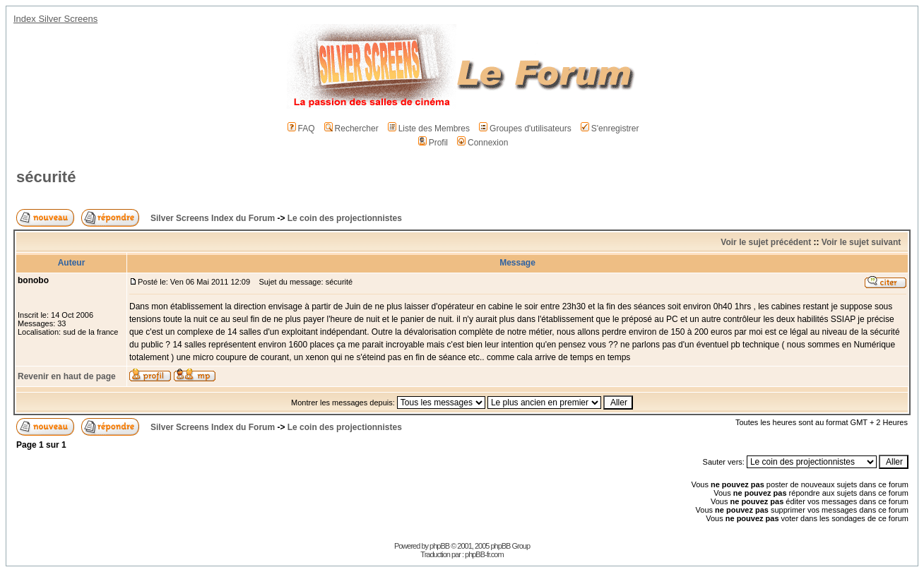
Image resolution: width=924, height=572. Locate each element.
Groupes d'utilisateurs (525, 129)
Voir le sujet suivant (861, 242)
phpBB (439, 546)
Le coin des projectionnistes (345, 218)
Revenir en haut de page (67, 376)
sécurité (46, 177)
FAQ (301, 129)
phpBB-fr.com (484, 554)
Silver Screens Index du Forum (213, 218)
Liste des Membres (429, 129)
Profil (433, 143)
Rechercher (351, 129)
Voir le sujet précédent (766, 242)
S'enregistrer (610, 129)
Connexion (482, 143)
